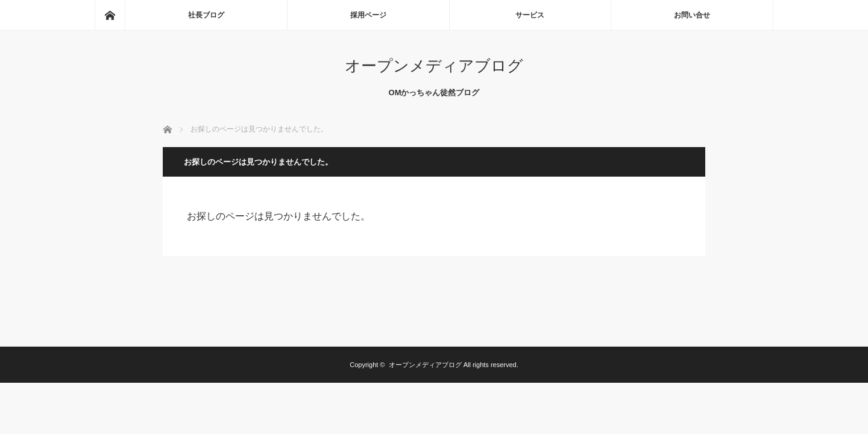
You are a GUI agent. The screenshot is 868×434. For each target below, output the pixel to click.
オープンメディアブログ (434, 66)
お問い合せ (692, 15)
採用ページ (368, 15)
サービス (530, 15)
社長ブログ (206, 15)
